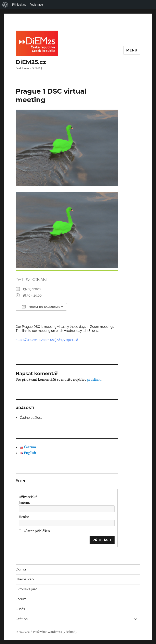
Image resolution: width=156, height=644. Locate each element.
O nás (20, 609)
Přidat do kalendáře (41, 307)
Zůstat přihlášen (37, 531)
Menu (132, 50)
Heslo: (24, 517)
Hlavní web (25, 579)
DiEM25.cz (31, 62)
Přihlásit (102, 540)
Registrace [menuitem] (36, 5)
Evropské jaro (27, 589)
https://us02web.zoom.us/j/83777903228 (47, 340)
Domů (21, 569)
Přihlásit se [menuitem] (19, 5)
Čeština (22, 619)
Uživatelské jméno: (28, 500)
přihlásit (94, 379)
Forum (21, 599)
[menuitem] (5, 5)
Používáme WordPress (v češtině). (55, 632)
